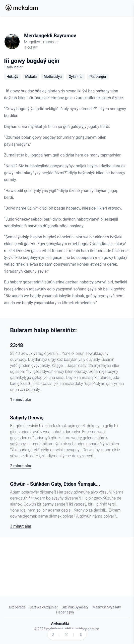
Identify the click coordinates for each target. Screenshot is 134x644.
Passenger (98, 77)
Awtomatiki (60, 623)
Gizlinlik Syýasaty (75, 607)
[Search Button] (111, 8)
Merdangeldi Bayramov (50, 36)
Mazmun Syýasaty (107, 607)
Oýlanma (76, 77)
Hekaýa (12, 77)
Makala (31, 77)
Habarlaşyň (65, 612)
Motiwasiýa (53, 77)
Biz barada (17, 607)
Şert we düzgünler (44, 607)
